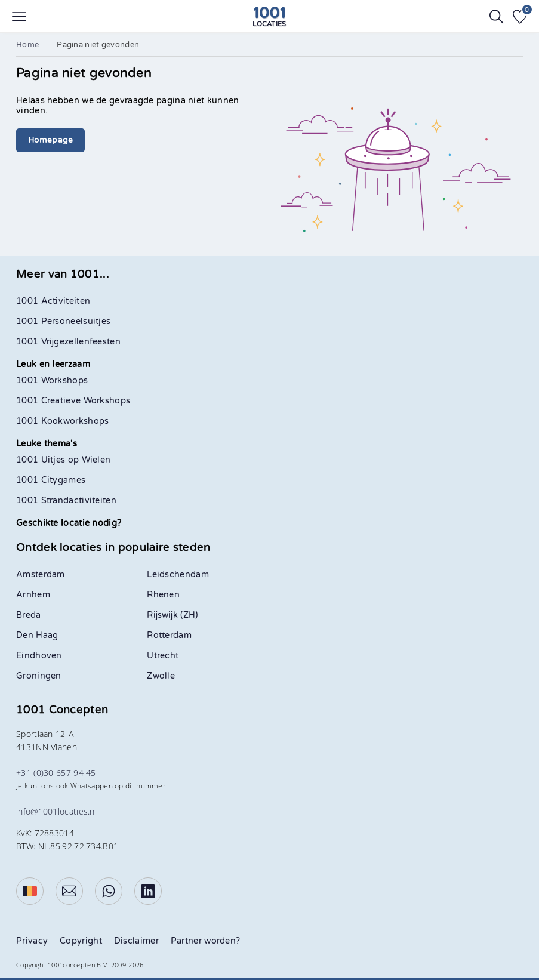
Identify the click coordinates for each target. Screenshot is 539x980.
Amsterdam (41, 574)
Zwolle (161, 676)
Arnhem (33, 595)
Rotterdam (169, 635)
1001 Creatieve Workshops (73, 401)
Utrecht (163, 656)
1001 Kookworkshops (62, 421)
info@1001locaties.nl (56, 811)
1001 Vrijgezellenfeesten (68, 342)
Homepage (50, 140)
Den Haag (37, 635)
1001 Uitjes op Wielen (63, 460)
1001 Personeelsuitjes (63, 321)
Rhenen (163, 595)
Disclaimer (136, 941)
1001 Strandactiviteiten (66, 500)
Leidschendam (178, 574)
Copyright (81, 941)
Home (27, 45)
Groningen (39, 676)
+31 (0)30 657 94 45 (56, 773)
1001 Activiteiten (53, 301)
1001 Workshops (52, 380)
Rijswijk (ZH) (172, 615)
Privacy (32, 941)
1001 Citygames (51, 480)
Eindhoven (39, 656)
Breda (29, 615)
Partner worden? (206, 941)
